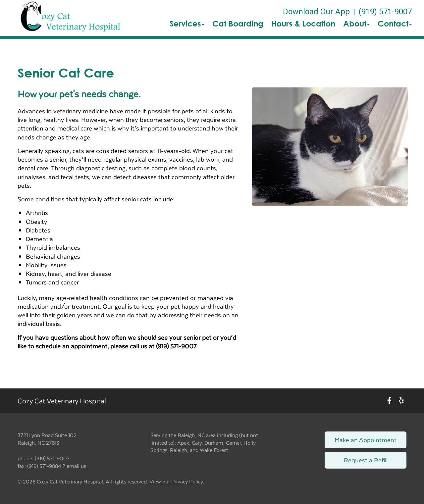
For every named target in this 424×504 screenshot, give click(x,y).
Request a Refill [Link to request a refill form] (366, 460)
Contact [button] (395, 24)
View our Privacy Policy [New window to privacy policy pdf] (176, 482)
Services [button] (187, 24)
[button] (70, 18)
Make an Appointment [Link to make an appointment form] (366, 440)
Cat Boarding (238, 24)
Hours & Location (303, 24)
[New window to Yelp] (401, 401)
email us (76, 466)
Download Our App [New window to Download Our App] (316, 12)
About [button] (356, 24)
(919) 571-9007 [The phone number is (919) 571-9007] (385, 12)
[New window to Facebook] (389, 401)
